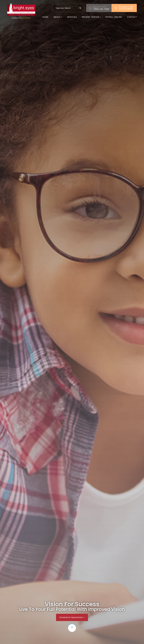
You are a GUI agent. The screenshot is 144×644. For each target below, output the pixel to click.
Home (45, 17)
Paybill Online (114, 17)
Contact (132, 17)
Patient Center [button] (91, 17)
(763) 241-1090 (101, 8)
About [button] (58, 17)
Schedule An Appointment (71, 617)
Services (72, 17)
